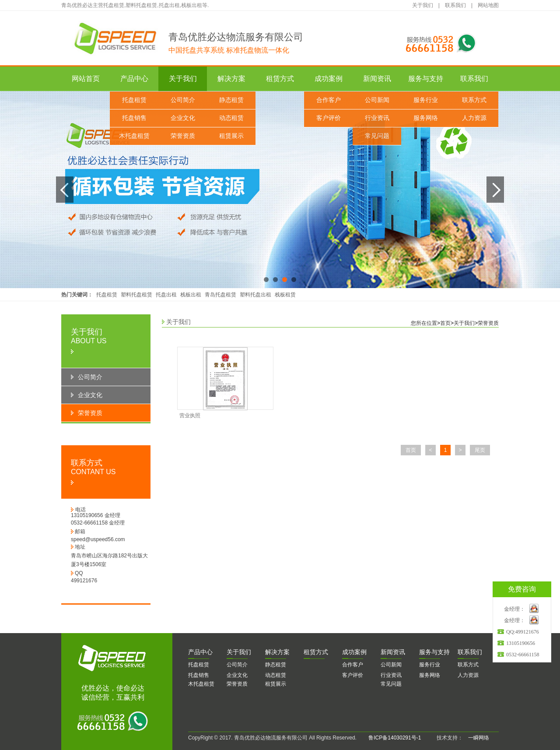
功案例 (354, 652)
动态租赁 (231, 118)
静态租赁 (231, 100)
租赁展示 (231, 136)
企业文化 (183, 118)
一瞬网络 (476, 738)
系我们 (470, 652)
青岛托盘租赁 (220, 295)
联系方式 (474, 100)
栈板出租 (191, 295)
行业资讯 (377, 118)
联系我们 (455, 5)
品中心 (200, 652)
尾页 (480, 450)
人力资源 (474, 118)
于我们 (239, 652)
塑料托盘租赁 (136, 295)
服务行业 (426, 100)
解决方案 (231, 79)
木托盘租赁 (134, 136)
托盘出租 (166, 295)
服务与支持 (426, 79)
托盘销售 (134, 118)
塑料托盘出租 (255, 295)
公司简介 (183, 100)
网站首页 (86, 79)
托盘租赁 (134, 100)
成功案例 (329, 79)
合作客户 (329, 100)
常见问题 (377, 136)
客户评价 (329, 118)
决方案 (277, 652)
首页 (445, 323)
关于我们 (423, 5)
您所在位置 (424, 323)
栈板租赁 (285, 295)
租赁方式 (280, 79)
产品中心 (134, 79)
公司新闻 (377, 100)
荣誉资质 (183, 136)
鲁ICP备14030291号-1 (395, 738)
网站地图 (488, 5)
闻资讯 (393, 652)
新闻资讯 (377, 79)
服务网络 (426, 118)
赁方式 (316, 652)
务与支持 (434, 652)
